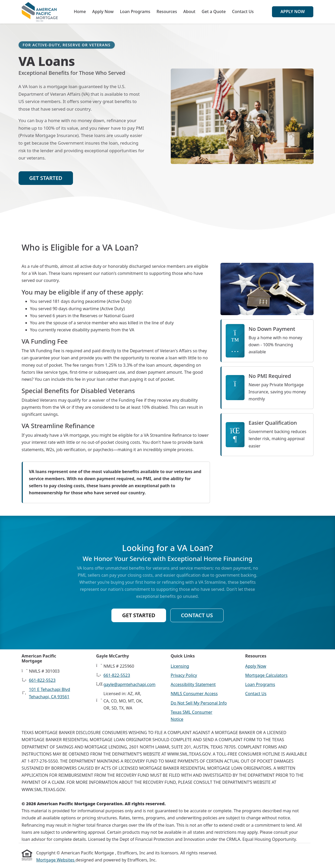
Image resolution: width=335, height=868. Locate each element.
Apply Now (103, 12)
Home (80, 12)
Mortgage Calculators (266, 675)
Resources (167, 12)
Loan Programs (135, 12)
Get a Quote (214, 12)
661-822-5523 (42, 680)
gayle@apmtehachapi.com (130, 684)
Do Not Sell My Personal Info (199, 703)
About (189, 12)
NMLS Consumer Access (194, 694)
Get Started (46, 178)
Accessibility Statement (193, 684)
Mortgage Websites (56, 860)
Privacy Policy (184, 675)
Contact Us (243, 12)
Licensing (180, 666)
